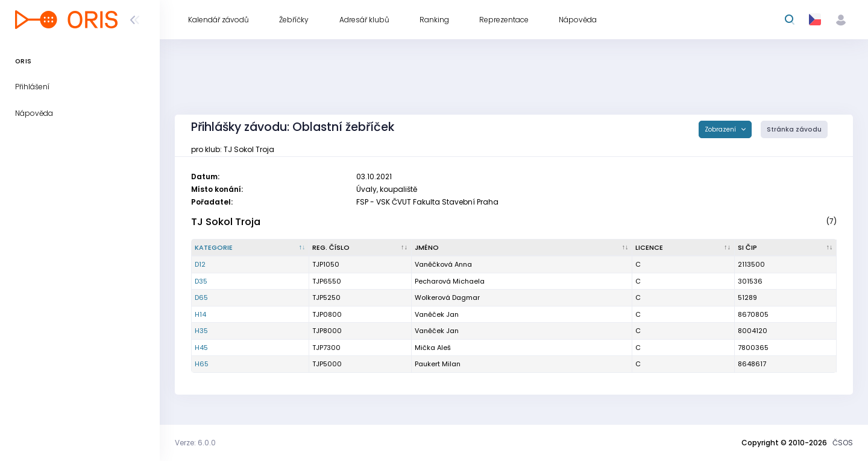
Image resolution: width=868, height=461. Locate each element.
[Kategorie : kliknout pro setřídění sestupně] (250, 248)
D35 (201, 281)
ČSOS (843, 443)
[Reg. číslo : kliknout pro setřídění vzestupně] (360, 248)
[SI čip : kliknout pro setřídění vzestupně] (786, 248)
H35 (201, 331)
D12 (200, 264)
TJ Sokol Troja (226, 222)
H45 (201, 348)
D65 (201, 297)
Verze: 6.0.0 (195, 443)
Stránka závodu (794, 129)
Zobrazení (721, 129)
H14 (200, 314)
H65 (202, 364)
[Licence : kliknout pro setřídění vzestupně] (683, 248)
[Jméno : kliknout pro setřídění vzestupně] (522, 248)
